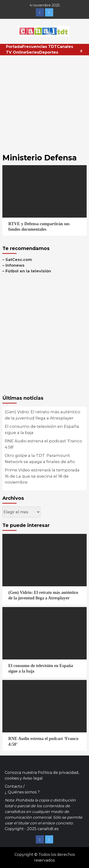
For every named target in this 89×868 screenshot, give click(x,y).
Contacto (14, 786)
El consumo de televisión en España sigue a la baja (42, 429)
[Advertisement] (44, 102)
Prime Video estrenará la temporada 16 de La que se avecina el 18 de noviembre (42, 476)
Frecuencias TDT (40, 47)
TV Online (16, 52)
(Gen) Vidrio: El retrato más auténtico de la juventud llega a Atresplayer (42, 415)
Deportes (49, 52)
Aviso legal (33, 778)
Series (33, 52)
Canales (65, 47)
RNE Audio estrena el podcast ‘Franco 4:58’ (43, 444)
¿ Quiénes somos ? (22, 792)
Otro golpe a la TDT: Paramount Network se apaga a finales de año (40, 459)
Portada (14, 47)
